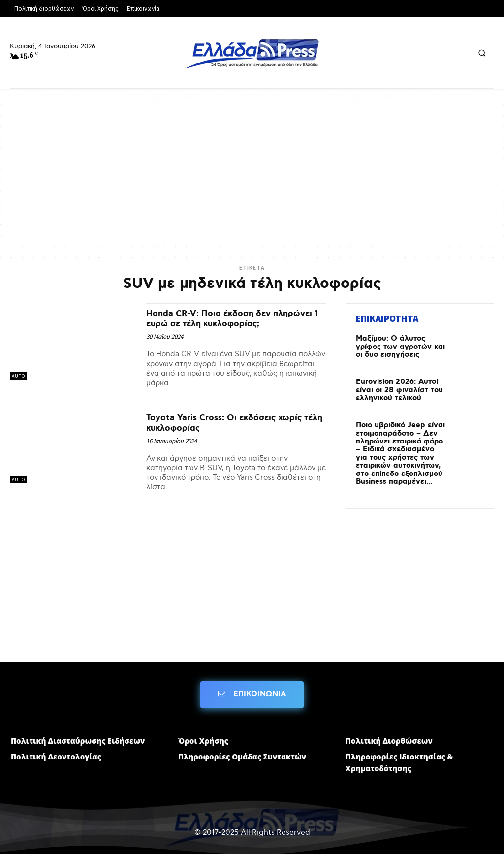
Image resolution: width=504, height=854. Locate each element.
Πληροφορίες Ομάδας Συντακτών (242, 753)
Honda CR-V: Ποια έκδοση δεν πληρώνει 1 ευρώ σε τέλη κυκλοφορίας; (216, 324)
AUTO (18, 376)
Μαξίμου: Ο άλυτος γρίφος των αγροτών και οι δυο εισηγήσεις (397, 346)
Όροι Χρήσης (203, 737)
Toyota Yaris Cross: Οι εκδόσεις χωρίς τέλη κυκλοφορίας (233, 433)
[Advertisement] (252, 172)
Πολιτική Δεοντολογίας (56, 753)
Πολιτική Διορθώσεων (389, 737)
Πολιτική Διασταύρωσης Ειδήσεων (78, 737)
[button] (482, 53)
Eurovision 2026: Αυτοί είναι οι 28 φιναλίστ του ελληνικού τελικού (396, 389)
